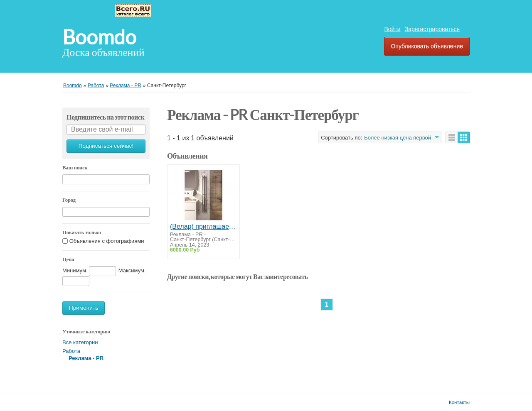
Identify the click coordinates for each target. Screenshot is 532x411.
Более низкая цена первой (398, 138)
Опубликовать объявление (427, 46)
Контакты (459, 402)
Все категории (80, 342)
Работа (71, 351)
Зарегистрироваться (432, 29)
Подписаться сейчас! (106, 146)
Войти (392, 29)
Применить (84, 308)
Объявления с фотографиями (107, 241)
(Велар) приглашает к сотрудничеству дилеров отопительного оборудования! (203, 226)
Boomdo (99, 37)
